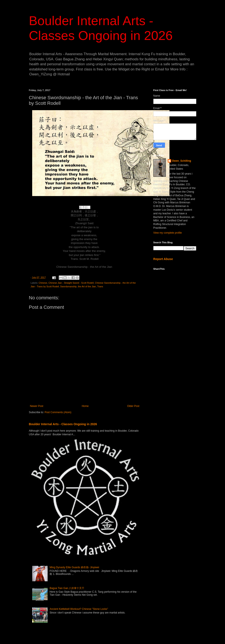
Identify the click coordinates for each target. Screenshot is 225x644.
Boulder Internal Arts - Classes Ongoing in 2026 (63, 424)
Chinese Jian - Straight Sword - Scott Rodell (71, 283)
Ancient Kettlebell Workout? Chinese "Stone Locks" (79, 609)
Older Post (133, 406)
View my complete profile (168, 233)
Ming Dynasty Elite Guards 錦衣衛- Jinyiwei (74, 567)
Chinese (43, 283)
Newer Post (37, 406)
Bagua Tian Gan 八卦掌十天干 (67, 588)
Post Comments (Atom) (58, 412)
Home (85, 406)
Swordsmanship (69, 286)
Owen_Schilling (182, 161)
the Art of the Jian (87, 286)
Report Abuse (163, 259)
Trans (100, 286)
